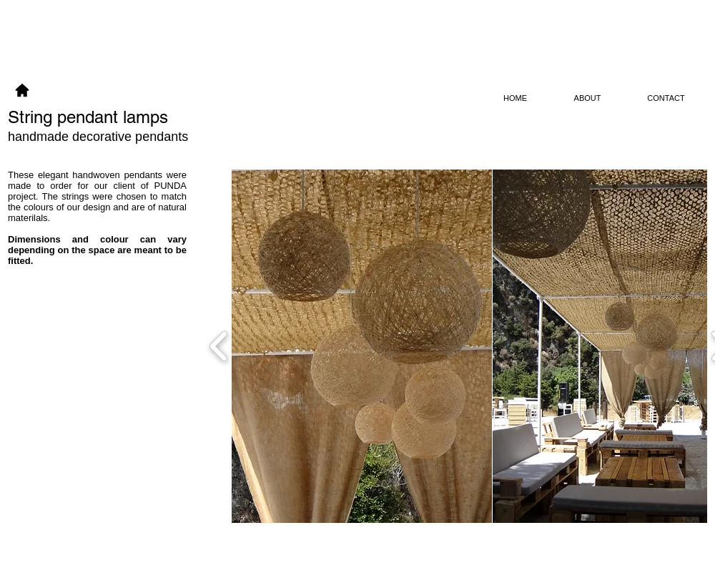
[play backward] (219, 346)
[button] (362, 346)
